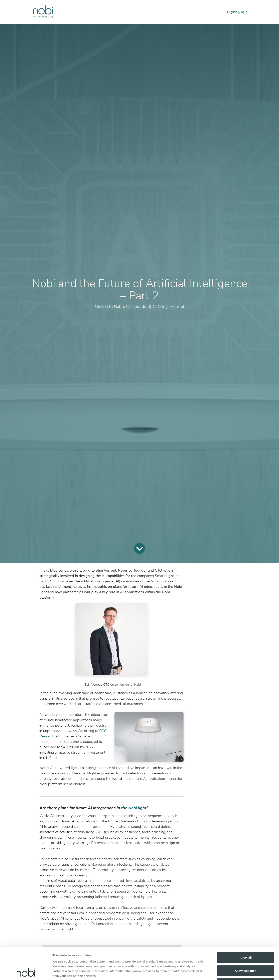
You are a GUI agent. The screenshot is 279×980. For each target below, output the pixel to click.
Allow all (246, 927)
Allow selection (245, 941)
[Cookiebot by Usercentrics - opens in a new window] (26, 972)
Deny (246, 954)
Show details (210, 972)
